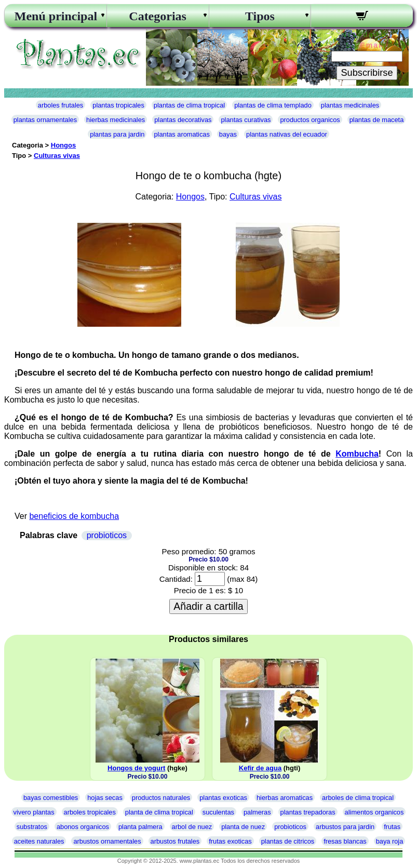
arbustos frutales (175, 841)
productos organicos (310, 120)
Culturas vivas (57, 156)
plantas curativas (246, 120)
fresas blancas (345, 841)
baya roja (390, 841)
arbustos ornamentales (107, 841)
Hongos (63, 145)
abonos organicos (83, 827)
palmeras (257, 812)
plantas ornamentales (45, 120)
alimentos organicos (374, 812)
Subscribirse (367, 73)
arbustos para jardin (345, 827)
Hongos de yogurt (136, 768)
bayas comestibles (51, 798)
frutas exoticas (230, 841)
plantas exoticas (223, 798)
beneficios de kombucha (74, 516)
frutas (392, 827)
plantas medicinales (350, 105)
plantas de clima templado (273, 105)
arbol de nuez (192, 827)
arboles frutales (61, 105)
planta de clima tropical (159, 812)
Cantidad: (176, 579)
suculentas (218, 812)
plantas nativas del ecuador (287, 134)
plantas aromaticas (181, 134)
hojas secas (105, 798)
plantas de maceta (377, 120)
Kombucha (357, 454)
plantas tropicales (118, 105)
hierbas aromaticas (285, 798)
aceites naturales (39, 841)
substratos (32, 827)
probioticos (107, 535)
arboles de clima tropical (358, 798)
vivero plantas (34, 812)
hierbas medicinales (116, 120)
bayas (228, 134)
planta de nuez (243, 827)
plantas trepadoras (308, 812)
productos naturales (161, 798)
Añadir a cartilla (208, 606)
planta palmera (140, 827)
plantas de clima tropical (189, 105)
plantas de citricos (288, 841)
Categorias (158, 16)
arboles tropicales (90, 812)
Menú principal (56, 16)
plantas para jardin (117, 134)
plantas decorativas (183, 120)
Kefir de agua (260, 768)
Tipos (260, 16)
